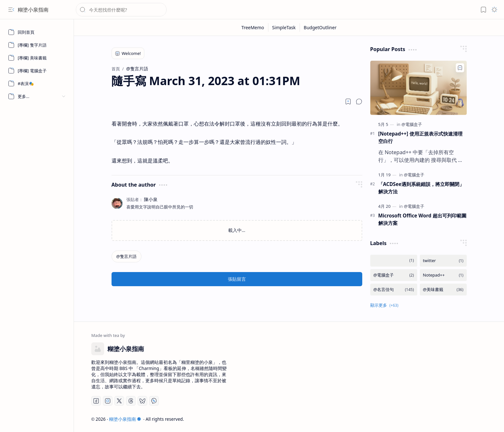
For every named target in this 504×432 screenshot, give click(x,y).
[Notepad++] (443, 275)
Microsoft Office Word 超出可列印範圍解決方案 (422, 219)
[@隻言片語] (127, 256)
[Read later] (348, 101)
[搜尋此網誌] (121, 10)
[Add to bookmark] (460, 68)
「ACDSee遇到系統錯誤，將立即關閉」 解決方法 (421, 188)
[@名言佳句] (394, 290)
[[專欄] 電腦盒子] (37, 71)
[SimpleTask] (284, 27)
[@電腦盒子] (412, 124)
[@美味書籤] (443, 290)
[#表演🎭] (37, 84)
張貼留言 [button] (237, 279)
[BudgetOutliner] (320, 27)
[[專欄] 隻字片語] (37, 45)
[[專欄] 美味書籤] (37, 58)
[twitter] (443, 261)
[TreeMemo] (253, 27)
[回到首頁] (37, 32)
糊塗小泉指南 (33, 10)
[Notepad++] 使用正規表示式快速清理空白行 (420, 137)
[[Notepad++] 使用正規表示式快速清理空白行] (419, 88)
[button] (11, 10)
